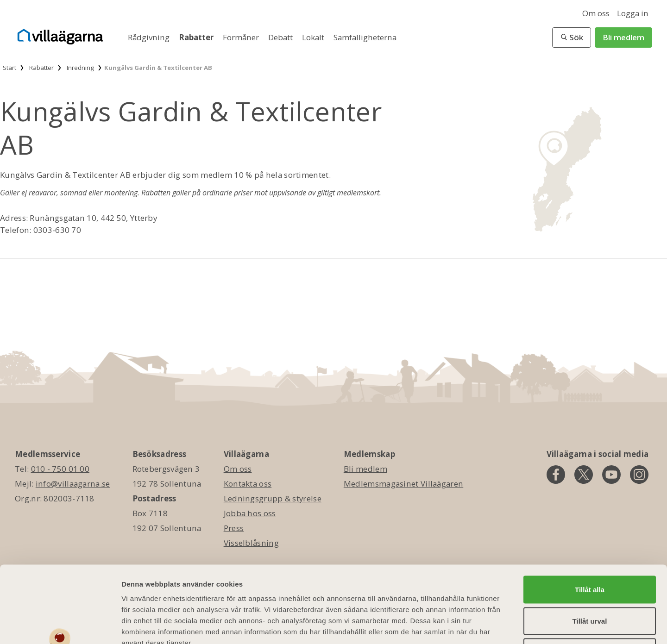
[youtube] (611, 475)
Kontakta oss (248, 484)
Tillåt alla (590, 520)
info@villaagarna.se (73, 484)
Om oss (596, 13)
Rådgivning (150, 37)
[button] (572, 38)
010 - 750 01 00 (60, 469)
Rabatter (197, 37)
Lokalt (314, 37)
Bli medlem (623, 37)
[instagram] (639, 475)
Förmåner (242, 37)
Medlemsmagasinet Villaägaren (403, 484)
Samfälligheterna (365, 37)
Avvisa (590, 583)
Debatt (281, 37)
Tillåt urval (590, 552)
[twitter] (584, 475)
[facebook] (556, 475)
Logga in (633, 13)
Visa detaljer (503, 626)
